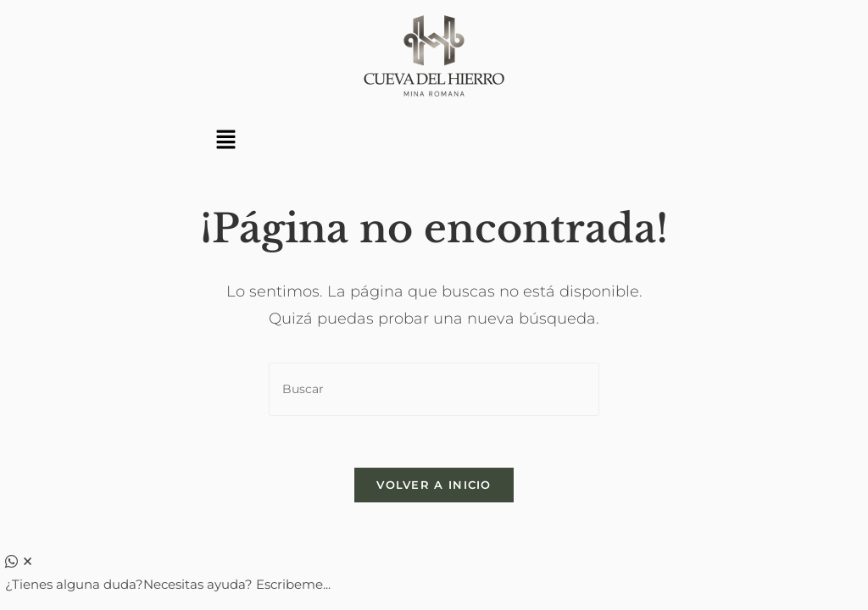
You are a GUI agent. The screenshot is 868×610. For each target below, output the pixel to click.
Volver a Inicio (434, 485)
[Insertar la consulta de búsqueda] (434, 389)
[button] (225, 141)
